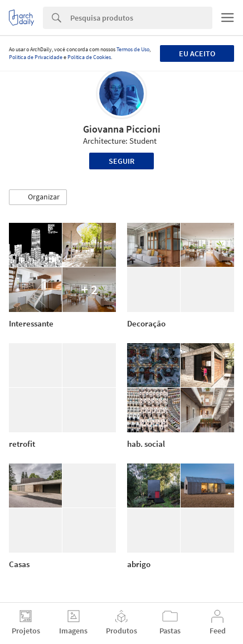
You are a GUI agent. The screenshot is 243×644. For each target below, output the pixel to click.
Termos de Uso (133, 49)
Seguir (122, 161)
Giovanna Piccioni (122, 129)
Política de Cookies (89, 57)
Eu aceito (197, 53)
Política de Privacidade (36, 57)
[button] (38, 197)
